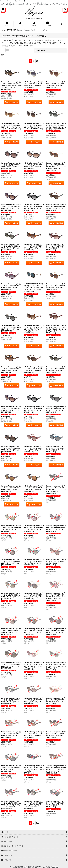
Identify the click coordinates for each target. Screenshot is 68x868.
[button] (3, 10)
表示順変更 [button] (40, 50)
